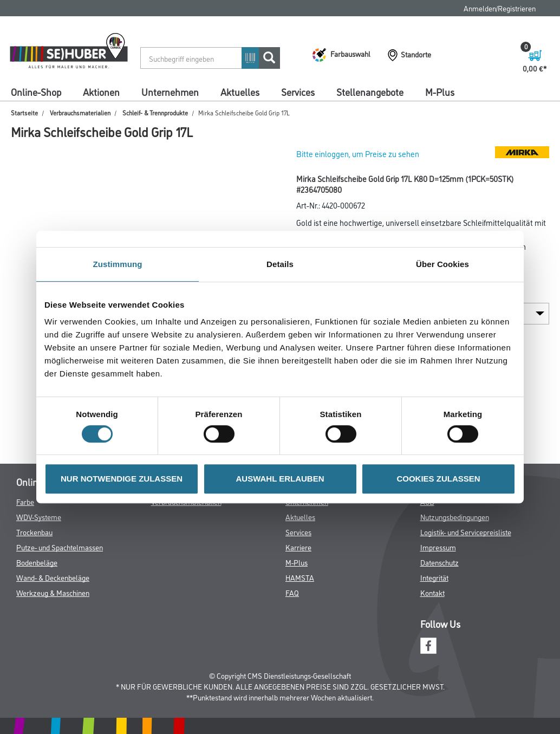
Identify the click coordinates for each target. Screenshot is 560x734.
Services (298, 92)
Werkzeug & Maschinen (53, 592)
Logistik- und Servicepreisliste (466, 532)
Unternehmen (170, 92)
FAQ (292, 592)
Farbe (25, 501)
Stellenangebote (370, 92)
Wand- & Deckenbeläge (53, 577)
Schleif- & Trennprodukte (155, 112)
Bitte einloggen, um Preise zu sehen (358, 154)
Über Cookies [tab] (442, 264)
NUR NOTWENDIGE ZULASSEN (122, 479)
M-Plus (440, 92)
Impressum (438, 547)
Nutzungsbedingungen (455, 517)
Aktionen (101, 92)
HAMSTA (300, 577)
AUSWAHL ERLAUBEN (280, 479)
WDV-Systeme (39, 517)
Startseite (24, 112)
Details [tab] (280, 264)
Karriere (298, 547)
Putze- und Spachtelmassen (60, 547)
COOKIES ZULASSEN (438, 479)
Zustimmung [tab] (118, 264)
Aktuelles (240, 92)
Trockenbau (34, 532)
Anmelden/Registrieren (500, 8)
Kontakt (432, 592)
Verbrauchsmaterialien (80, 112)
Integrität (434, 577)
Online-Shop (36, 92)
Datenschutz (439, 562)
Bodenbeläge (37, 562)
